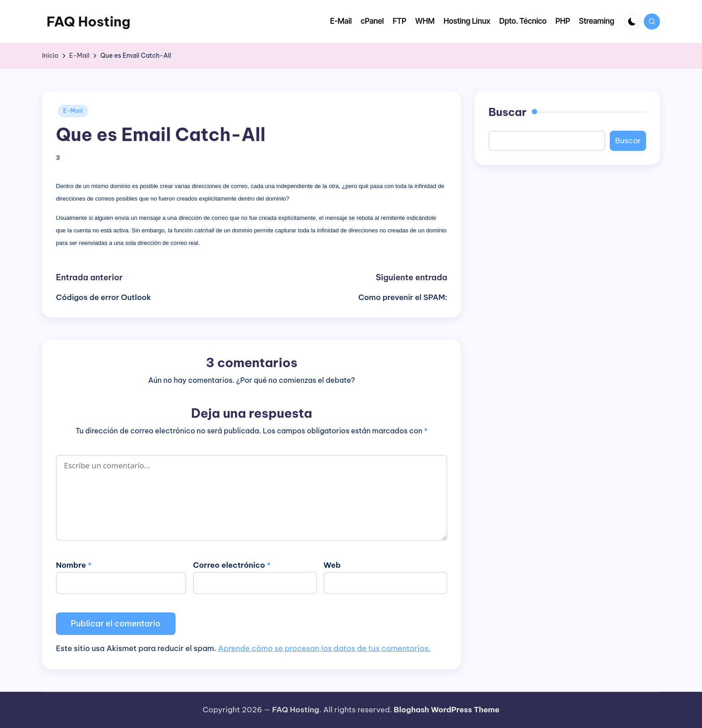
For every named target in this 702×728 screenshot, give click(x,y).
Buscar (507, 112)
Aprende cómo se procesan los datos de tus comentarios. (324, 648)
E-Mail (73, 111)
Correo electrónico (232, 565)
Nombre (74, 565)
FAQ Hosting (88, 21)
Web (332, 565)
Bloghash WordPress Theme (447, 710)
